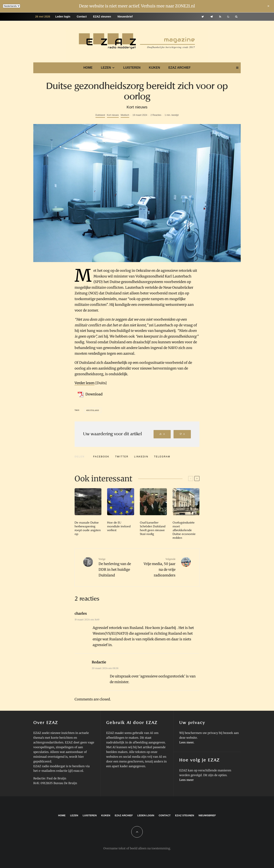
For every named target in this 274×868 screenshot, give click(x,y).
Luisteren (132, 68)
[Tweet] (122, 457)
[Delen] (101, 457)
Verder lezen (85, 383)
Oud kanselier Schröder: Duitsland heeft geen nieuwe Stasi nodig (153, 528)
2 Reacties (156, 115)
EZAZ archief (180, 68)
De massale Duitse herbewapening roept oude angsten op (88, 528)
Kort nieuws (113, 115)
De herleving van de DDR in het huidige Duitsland (116, 567)
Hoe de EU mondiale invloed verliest (119, 526)
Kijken (154, 68)
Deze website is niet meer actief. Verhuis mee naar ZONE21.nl (137, 6)
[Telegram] (211, 17)
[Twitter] (203, 17)
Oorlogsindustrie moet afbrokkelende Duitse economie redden (184, 530)
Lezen (106, 68)
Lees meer (186, 742)
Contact (82, 17)
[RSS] (220, 17)
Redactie (99, 662)
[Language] (12, 6)
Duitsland (100, 115)
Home (88, 68)
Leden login (63, 17)
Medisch (125, 115)
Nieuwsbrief (125, 17)
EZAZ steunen (102, 17)
